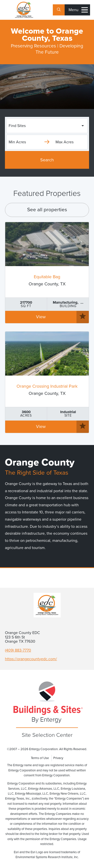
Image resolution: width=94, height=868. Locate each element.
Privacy (58, 758)
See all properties (47, 210)
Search (47, 160)
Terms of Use (40, 758)
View (41, 317)
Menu (78, 10)
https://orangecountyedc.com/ (31, 659)
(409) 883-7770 (18, 650)
